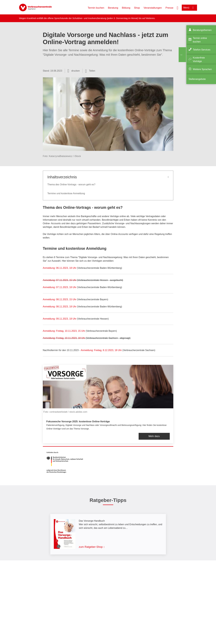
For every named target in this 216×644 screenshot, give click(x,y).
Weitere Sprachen (202, 69)
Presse (169, 8)
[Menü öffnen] (189, 8)
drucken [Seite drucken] (76, 71)
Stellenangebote (197, 79)
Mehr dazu (154, 436)
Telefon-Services (202, 50)
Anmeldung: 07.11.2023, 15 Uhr (60, 280)
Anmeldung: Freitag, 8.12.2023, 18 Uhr (101, 350)
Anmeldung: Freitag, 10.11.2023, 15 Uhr (64, 331)
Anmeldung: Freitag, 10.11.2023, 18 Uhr (64, 338)
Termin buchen (96, 8)
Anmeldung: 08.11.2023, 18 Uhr (60, 307)
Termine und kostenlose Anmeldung (66, 193)
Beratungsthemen (202, 30)
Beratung (113, 8)
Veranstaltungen (153, 8)
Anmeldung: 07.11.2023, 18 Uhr (60, 287)
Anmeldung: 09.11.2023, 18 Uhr (60, 319)
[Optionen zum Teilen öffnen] (90, 71)
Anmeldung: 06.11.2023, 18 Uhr (60, 268)
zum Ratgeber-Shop (91, 547)
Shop (137, 8)
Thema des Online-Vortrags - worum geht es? (71, 184)
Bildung (126, 8)
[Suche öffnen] (177, 8)
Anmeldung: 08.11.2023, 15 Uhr (60, 299)
